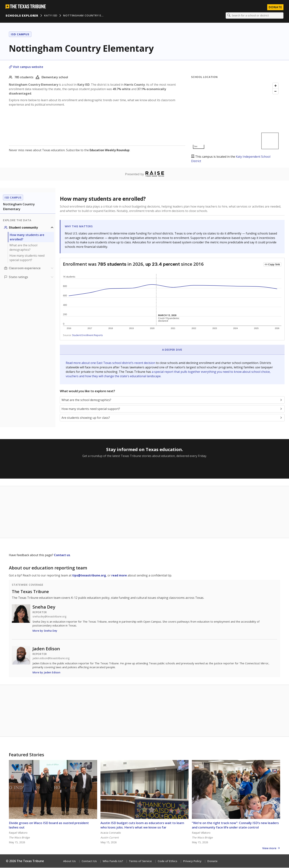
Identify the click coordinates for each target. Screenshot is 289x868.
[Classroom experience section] (29, 269)
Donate (212, 861)
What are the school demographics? (23, 248)
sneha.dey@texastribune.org (49, 617)
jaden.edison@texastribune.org (51, 659)
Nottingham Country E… (84, 16)
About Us (69, 861)
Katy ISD (51, 16)
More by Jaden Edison (46, 673)
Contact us (62, 556)
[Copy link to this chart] (272, 265)
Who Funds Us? (113, 861)
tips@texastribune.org (89, 576)
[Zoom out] (276, 92)
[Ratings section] (29, 278)
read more (119, 576)
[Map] (236, 116)
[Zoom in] (276, 86)
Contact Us (89, 861)
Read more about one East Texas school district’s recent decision (111, 363)
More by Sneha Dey (45, 631)
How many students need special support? (27, 258)
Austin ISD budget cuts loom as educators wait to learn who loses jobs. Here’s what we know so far (142, 825)
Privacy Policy (192, 861)
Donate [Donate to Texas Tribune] (275, 7)
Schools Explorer (22, 16)
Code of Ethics (167, 861)
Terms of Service (140, 861)
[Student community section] (29, 228)
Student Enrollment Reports (87, 336)
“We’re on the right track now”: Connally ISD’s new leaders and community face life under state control (235, 825)
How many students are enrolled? (27, 238)
